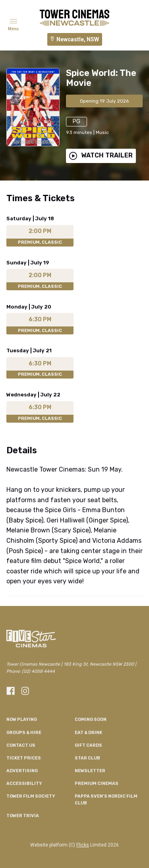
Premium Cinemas (97, 784)
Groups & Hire (24, 733)
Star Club (87, 758)
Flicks (83, 845)
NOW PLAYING (22, 719)
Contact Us (21, 745)
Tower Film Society (31, 796)
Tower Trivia (23, 816)
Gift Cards (88, 745)
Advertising (22, 771)
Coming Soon (91, 719)
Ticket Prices (24, 758)
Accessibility (24, 784)
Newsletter (90, 771)
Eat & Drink (88, 733)
